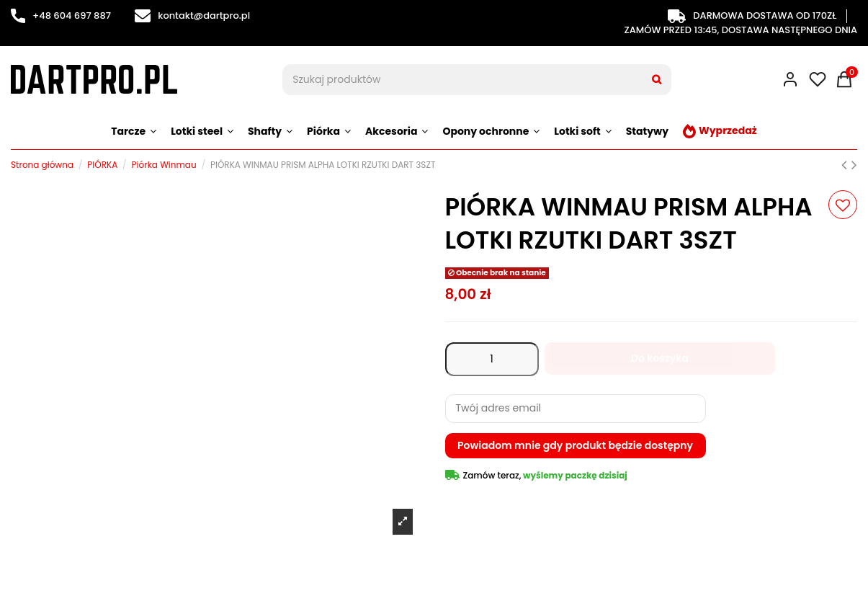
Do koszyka (660, 358)
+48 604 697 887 (61, 15)
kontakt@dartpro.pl (192, 15)
